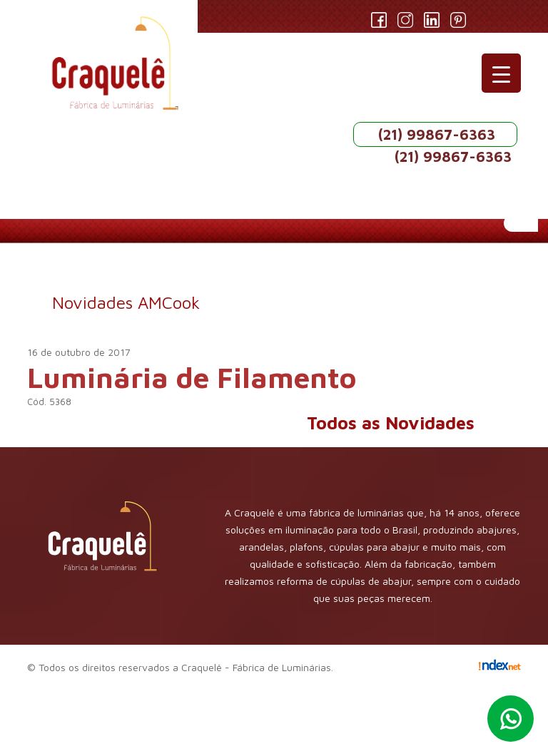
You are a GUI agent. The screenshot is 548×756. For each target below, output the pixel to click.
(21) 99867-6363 (437, 134)
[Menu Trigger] (501, 73)
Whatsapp (511, 719)
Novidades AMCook (126, 302)
